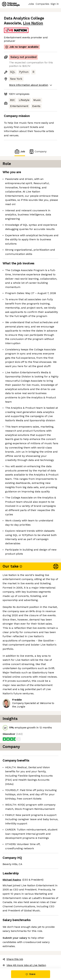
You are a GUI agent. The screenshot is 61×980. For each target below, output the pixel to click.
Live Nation (33, 23)
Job (20, 151)
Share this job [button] (13, 959)
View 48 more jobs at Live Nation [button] (24, 965)
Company (38, 151)
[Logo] (11, 4)
